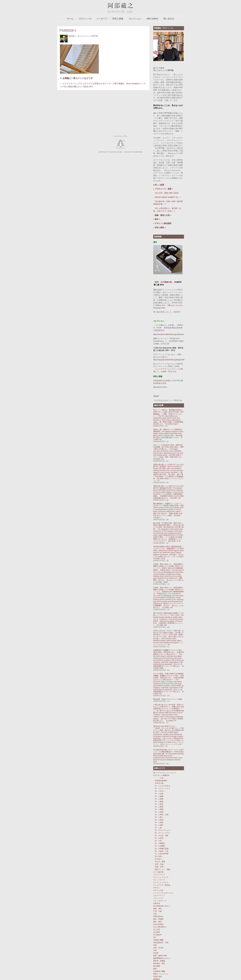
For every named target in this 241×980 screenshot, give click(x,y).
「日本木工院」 (159, 783)
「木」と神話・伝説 (161, 815)
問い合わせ (169, 19)
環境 (155, 969)
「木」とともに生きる (162, 786)
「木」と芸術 (158, 822)
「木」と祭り (158, 817)
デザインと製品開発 (162, 223)
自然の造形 (157, 976)
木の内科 (157, 932)
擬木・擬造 (157, 922)
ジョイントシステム (161, 882)
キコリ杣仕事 (158, 872)
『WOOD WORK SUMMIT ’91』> (167, 197)
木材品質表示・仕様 (161, 943)
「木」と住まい (159, 791)
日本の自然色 (158, 924)
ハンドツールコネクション (163, 893)
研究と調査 (118, 19)
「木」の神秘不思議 (161, 848)
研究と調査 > (159, 228)
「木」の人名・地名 (161, 835)
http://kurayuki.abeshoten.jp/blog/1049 (169, 360)
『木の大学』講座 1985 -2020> (166, 193)
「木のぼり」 (158, 859)
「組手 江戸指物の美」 (163, 282)
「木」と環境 (158, 809)
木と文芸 (157, 929)
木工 (155, 937)
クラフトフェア (159, 875)
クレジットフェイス (161, 877)
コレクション (135, 19)
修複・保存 (157, 909)
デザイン (157, 888)
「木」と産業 (158, 812)
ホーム (70, 19)
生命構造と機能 (159, 971)
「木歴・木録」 (159, 864)
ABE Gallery (152, 19)
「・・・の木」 (159, 778)
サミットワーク (159, 880)
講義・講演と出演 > (162, 215)
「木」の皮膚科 (159, 846)
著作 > (157, 219)
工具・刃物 (157, 911)
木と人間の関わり (160, 927)
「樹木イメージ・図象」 (163, 869)
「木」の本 (157, 841)
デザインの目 (158, 890)
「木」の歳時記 (159, 843)
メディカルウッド (160, 901)
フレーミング (158, 898)
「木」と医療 (158, 799)
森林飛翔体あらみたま (162, 958)
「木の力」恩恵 (159, 862)
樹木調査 (157, 966)
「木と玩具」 (158, 856)
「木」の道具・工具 (161, 851)
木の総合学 (157, 935)
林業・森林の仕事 (160, 956)
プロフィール (85, 19)
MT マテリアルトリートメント (165, 773)
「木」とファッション (162, 788)
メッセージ (102, 19)
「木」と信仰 (158, 794)
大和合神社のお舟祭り (162, 381)
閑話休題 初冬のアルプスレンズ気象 (168, 699)
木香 (155, 950)
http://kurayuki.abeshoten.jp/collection (169, 334)
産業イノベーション (161, 974)
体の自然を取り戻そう (162, 906)
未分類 (156, 953)
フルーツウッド (159, 895)
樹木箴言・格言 (159, 963)
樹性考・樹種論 (159, 961)
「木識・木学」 (159, 867)
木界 (155, 945)
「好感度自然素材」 (161, 781)
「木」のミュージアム (162, 833)
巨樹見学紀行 (158, 916)
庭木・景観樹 (158, 919)
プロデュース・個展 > (163, 189)
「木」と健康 (158, 796)
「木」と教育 (158, 807)
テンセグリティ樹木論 (162, 885)
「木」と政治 (158, 804)
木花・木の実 (158, 948)
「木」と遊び (158, 825)
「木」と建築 (158, 801)
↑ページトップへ (120, 136)
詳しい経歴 (159, 185)
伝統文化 (157, 903)
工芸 (155, 914)
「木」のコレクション (162, 830)
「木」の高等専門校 (161, 854)
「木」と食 (157, 828)
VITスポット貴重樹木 (161, 775)
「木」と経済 (158, 820)
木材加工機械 (158, 940)
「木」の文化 (158, 838)
